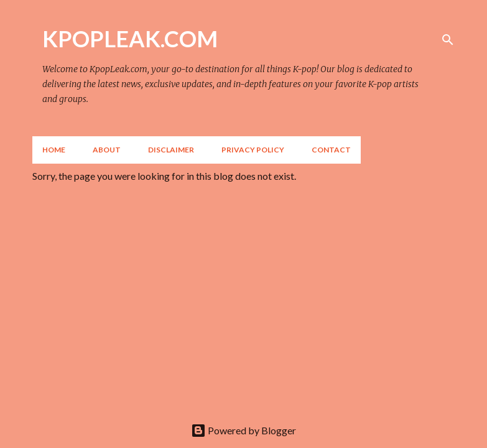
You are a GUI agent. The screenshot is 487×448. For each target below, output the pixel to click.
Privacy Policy (253, 150)
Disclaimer (171, 150)
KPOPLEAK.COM (130, 39)
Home (54, 150)
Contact (331, 150)
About (107, 150)
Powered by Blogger (243, 430)
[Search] (448, 40)
